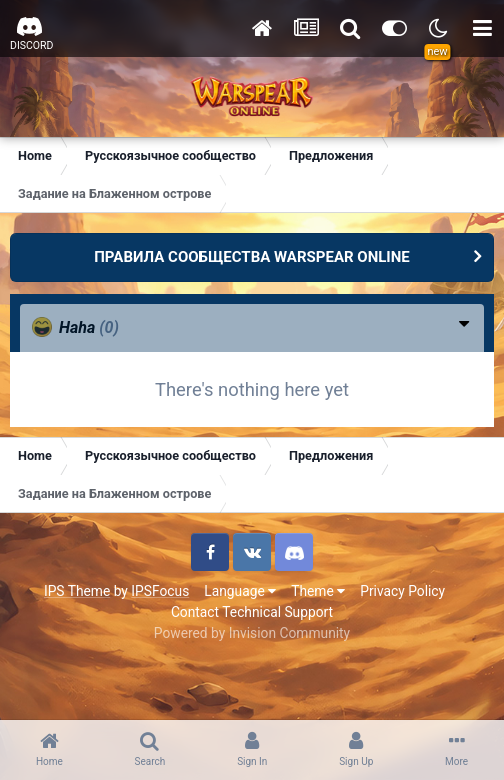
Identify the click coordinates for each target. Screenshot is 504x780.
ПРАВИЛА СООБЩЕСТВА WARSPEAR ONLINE (252, 257)
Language (240, 591)
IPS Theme (77, 591)
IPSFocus (160, 591)
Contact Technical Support (252, 612)
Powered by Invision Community (252, 633)
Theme (318, 591)
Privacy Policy (402, 591)
